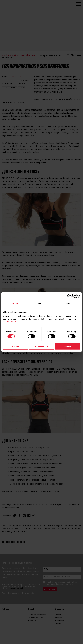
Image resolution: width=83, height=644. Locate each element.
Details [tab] (41, 303)
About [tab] (68, 303)
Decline (15, 346)
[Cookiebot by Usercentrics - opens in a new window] (69, 296)
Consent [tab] (14, 303)
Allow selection (41, 346)
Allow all (68, 346)
